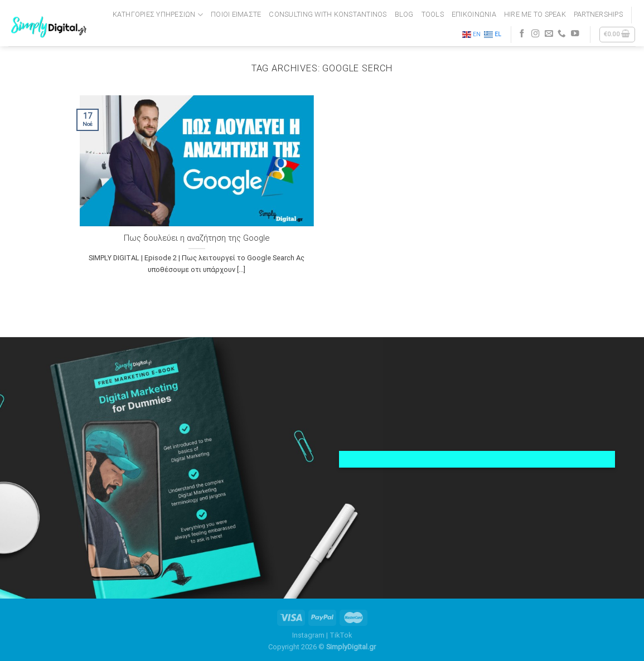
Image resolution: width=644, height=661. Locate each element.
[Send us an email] (549, 34)
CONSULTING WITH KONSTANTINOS (328, 14)
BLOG (404, 14)
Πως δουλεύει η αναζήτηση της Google (197, 238)
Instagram (308, 635)
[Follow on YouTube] (575, 34)
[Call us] (562, 34)
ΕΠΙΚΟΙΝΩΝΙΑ (474, 14)
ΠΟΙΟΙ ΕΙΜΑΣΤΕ (236, 14)
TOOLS (433, 14)
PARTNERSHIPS (598, 14)
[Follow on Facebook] (522, 34)
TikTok (341, 635)
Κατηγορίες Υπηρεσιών (158, 15)
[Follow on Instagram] (536, 34)
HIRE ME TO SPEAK (535, 14)
